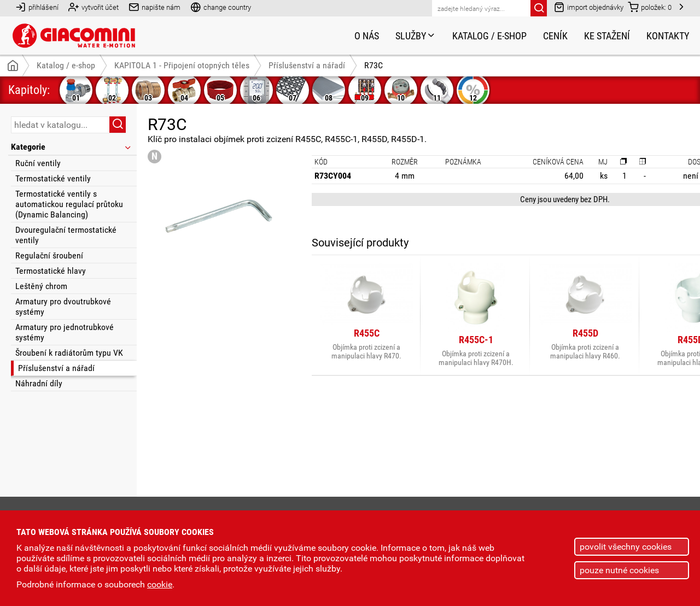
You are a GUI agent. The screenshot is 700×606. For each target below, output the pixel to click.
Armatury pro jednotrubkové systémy (65, 332)
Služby (416, 36)
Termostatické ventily (53, 178)
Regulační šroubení (49, 255)
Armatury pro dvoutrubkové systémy (63, 307)
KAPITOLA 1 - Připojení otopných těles (182, 65)
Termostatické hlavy (51, 271)
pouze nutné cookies (619, 570)
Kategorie (72, 147)
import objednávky (589, 7)
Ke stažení (607, 36)
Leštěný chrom (41, 286)
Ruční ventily (38, 163)
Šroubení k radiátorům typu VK (69, 353)
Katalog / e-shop (489, 36)
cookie (160, 584)
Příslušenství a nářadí (56, 368)
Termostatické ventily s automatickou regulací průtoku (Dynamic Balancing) (69, 204)
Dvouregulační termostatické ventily (66, 235)
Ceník (555, 36)
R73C (374, 65)
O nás (367, 36)
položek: (650, 7)
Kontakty (668, 36)
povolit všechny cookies (626, 547)
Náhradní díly (39, 383)
